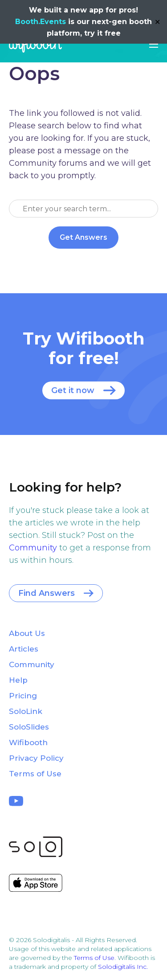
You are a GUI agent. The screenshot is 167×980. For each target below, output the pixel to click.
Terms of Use (35, 774)
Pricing (23, 696)
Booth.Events (41, 22)
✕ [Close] (157, 22)
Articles (24, 649)
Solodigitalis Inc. (123, 967)
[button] (154, 44)
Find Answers (47, 593)
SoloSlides (29, 727)
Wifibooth (35, 45)
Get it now (73, 390)
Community (33, 548)
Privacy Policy (36, 758)
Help (18, 680)
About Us (27, 633)
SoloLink (26, 711)
